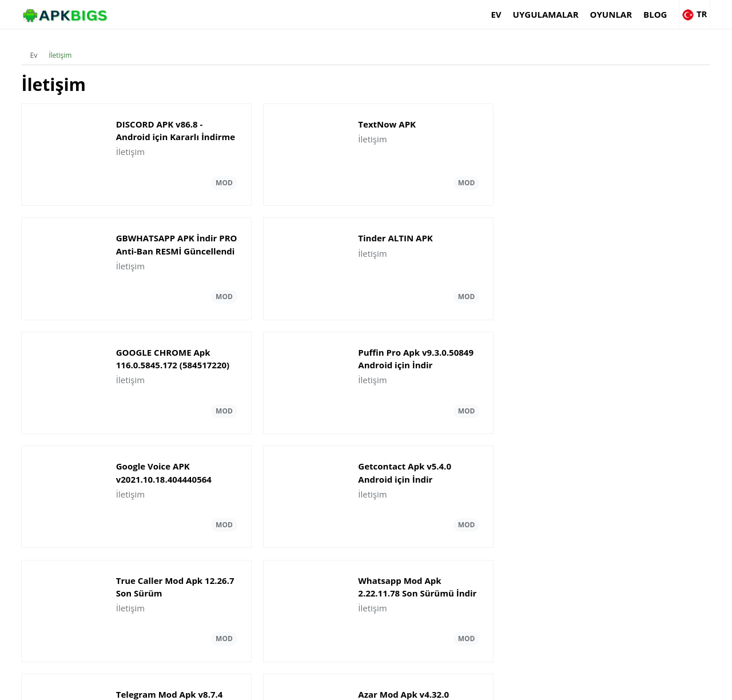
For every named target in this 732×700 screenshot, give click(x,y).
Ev (457, 14)
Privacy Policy (641, 686)
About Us (506, 686)
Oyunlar (572, 14)
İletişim (62, 48)
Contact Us (692, 686)
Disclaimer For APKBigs (570, 686)
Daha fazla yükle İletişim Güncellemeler (366, 564)
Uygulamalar (506, 14)
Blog (616, 14)
